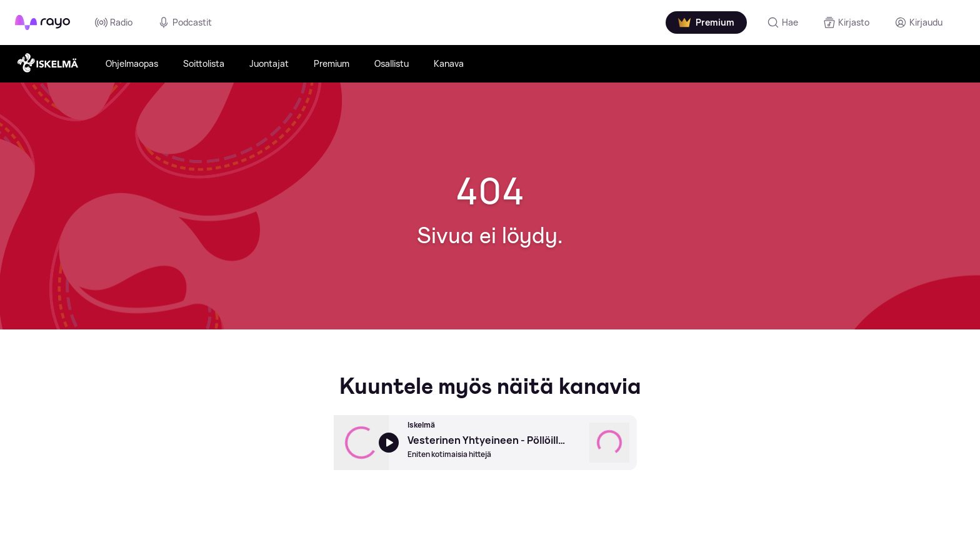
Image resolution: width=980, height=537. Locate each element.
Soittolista (204, 63)
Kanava (449, 63)
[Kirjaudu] (918, 23)
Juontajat (269, 63)
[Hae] (782, 23)
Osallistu (392, 63)
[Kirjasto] (846, 23)
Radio (114, 23)
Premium (332, 63)
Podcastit (185, 23)
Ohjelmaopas (132, 63)
